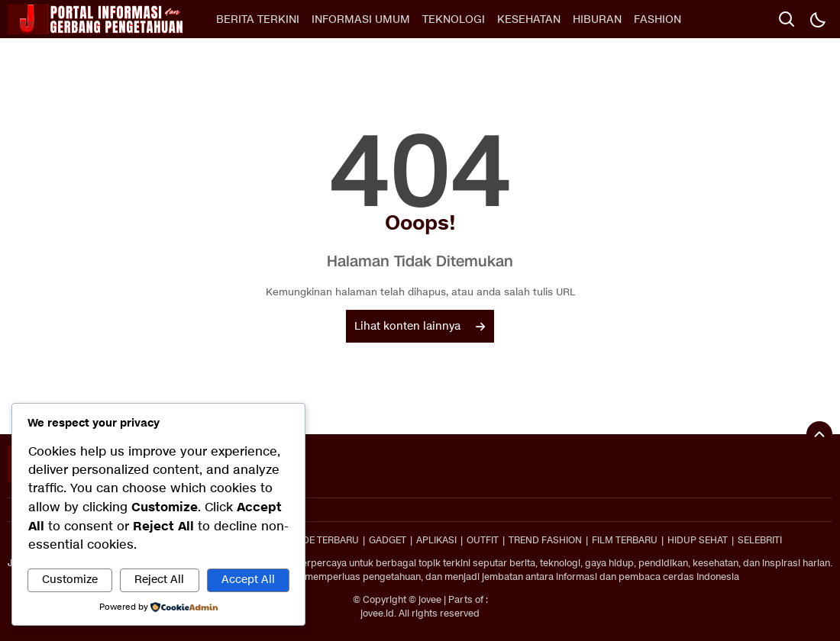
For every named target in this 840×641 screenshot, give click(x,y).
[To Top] (819, 434)
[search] (787, 19)
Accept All (248, 580)
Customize (70, 580)
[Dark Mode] (817, 19)
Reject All (159, 580)
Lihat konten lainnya (420, 326)
